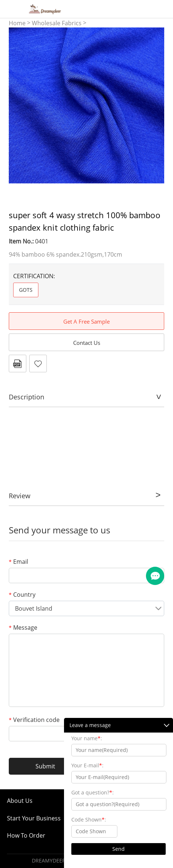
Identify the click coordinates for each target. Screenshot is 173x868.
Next (155, 105)
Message (23, 627)
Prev (18, 105)
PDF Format (18, 364)
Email (18, 562)
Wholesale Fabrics (57, 23)
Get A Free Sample (86, 321)
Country (22, 595)
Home (17, 23)
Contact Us (87, 343)
